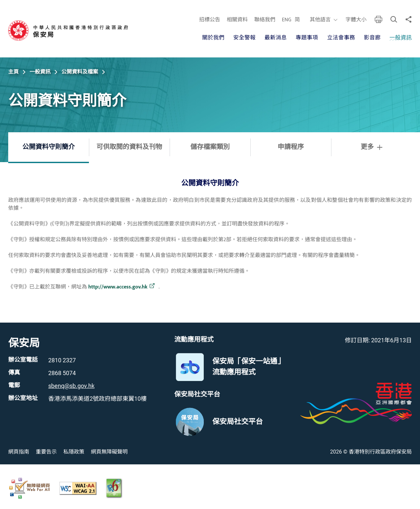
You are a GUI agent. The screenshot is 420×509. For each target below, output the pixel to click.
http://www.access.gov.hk (118, 287)
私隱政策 (74, 452)
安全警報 (244, 38)
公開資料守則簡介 (49, 147)
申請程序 (291, 147)
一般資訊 (401, 38)
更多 (371, 147)
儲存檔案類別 (210, 147)
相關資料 (237, 20)
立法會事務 (341, 38)
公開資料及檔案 (80, 72)
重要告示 (46, 452)
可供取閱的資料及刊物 (129, 147)
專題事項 (307, 38)
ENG (286, 20)
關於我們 (213, 38)
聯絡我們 (264, 20)
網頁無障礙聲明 (109, 452)
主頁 (13, 72)
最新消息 (276, 38)
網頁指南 (19, 452)
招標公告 (209, 20)
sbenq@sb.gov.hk (71, 386)
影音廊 (372, 38)
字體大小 (356, 20)
